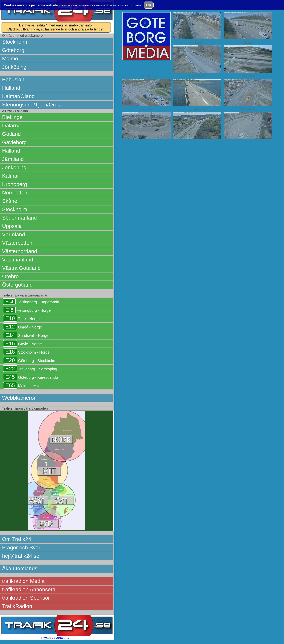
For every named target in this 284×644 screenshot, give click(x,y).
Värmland (14, 235)
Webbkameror (19, 398)
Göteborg (13, 50)
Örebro (10, 276)
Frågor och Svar (21, 548)
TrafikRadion (17, 606)
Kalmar (11, 176)
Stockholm (15, 42)
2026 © (56, 638)
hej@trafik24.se (21, 556)
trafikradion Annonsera (29, 589)
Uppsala (12, 226)
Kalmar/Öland (18, 96)
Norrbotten (15, 193)
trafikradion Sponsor (26, 598)
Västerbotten (17, 243)
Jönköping (14, 67)
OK (149, 5)
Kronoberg (15, 184)
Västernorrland (20, 251)
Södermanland (19, 218)
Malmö (10, 59)
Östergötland (17, 285)
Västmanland (18, 260)
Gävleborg (14, 142)
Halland (11, 88)
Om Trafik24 (17, 539)
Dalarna (11, 126)
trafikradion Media (23, 581)
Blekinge (12, 117)
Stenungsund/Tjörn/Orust (32, 105)
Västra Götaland (21, 268)
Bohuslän (13, 80)
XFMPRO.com (61, 638)
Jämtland (13, 159)
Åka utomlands (20, 568)
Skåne (10, 201)
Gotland (11, 134)
